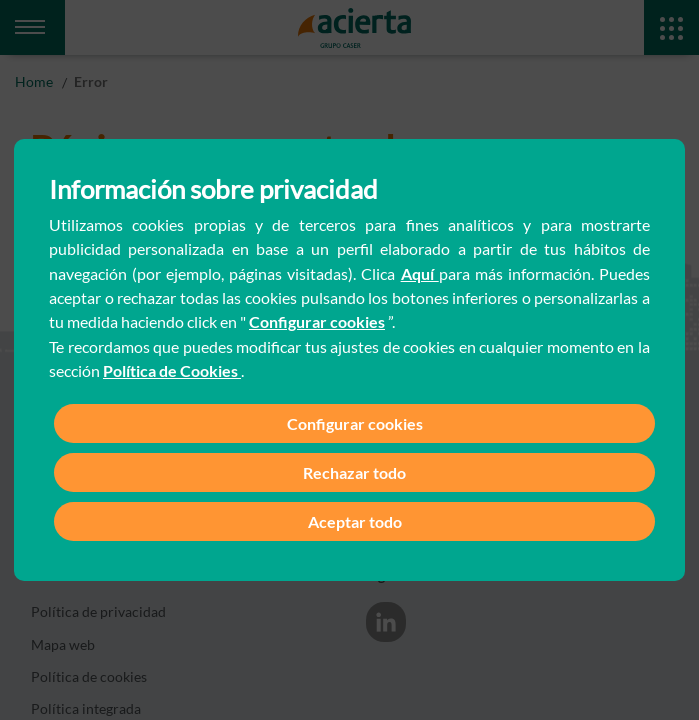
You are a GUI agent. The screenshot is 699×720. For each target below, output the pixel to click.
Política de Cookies (172, 370)
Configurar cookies (317, 321)
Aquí (420, 273)
